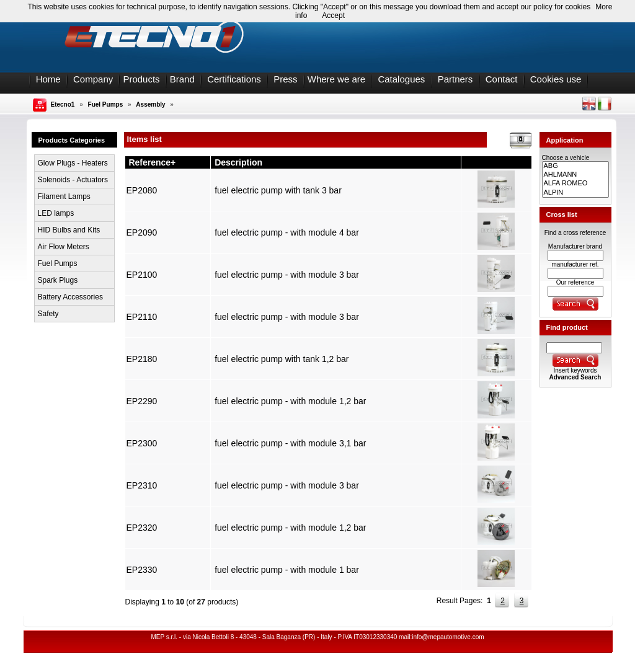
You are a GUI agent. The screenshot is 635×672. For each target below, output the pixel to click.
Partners (455, 79)
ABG (575, 166)
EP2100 (142, 275)
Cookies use (556, 79)
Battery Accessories (70, 297)
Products (141, 79)
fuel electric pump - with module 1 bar (287, 570)
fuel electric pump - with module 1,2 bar (290, 401)
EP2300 (142, 443)
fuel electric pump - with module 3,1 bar (290, 443)
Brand (182, 79)
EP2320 (142, 528)
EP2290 (142, 401)
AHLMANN (575, 175)
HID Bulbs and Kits (69, 230)
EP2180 (142, 359)
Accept (333, 15)
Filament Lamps (64, 197)
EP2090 (142, 232)
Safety (48, 314)
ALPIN (575, 193)
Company (93, 79)
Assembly (150, 104)
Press (285, 79)
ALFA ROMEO (575, 183)
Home (48, 79)
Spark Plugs (58, 280)
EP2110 (142, 317)
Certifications (234, 79)
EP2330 (142, 570)
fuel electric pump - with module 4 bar (287, 232)
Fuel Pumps (106, 104)
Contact (502, 79)
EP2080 (142, 190)
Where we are (336, 79)
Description (238, 162)
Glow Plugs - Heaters (73, 163)
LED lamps (56, 213)
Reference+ (152, 162)
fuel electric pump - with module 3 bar (287, 275)
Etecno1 (63, 104)
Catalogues (401, 79)
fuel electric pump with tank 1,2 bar (282, 359)
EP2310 (142, 485)
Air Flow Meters (64, 247)
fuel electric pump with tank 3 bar (278, 190)
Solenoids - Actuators (73, 180)
